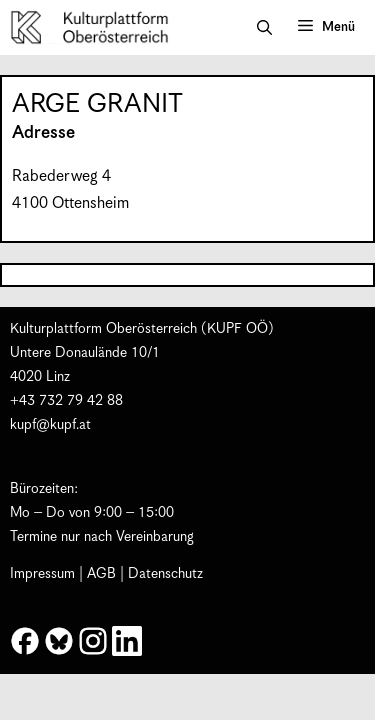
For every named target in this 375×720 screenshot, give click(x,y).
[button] (264, 28)
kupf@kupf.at (50, 425)
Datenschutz (165, 574)
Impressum (42, 574)
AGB (101, 574)
